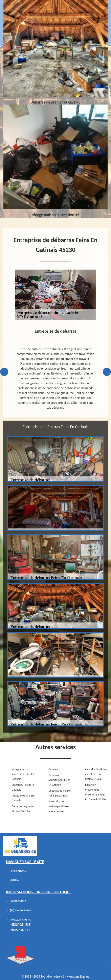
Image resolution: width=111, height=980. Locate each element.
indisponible (20, 925)
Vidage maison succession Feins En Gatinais (23, 774)
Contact (15, 880)
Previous (4, 372)
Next (107, 372)
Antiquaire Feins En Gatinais (23, 798)
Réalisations (18, 871)
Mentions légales (78, 976)
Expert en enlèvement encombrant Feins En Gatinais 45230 (95, 792)
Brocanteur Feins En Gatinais (23, 787)
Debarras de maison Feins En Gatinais (60, 793)
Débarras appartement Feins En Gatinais (59, 780)
